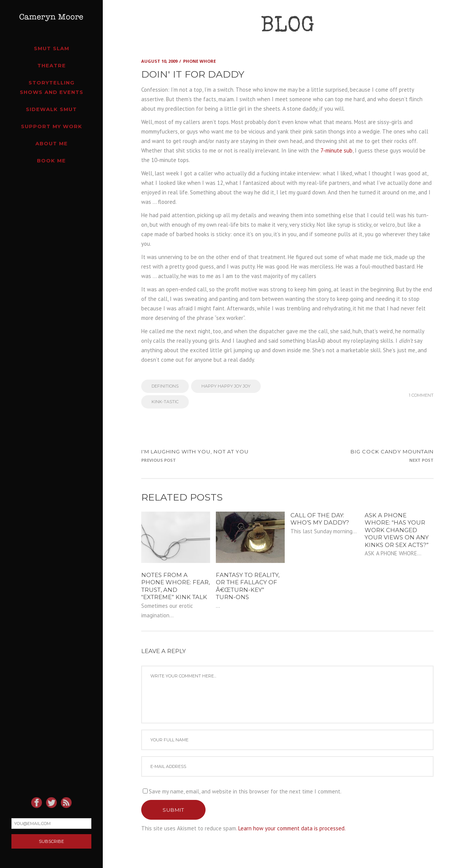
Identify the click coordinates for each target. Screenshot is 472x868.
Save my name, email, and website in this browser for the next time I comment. (245, 791)
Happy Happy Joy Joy (226, 386)
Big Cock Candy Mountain (392, 451)
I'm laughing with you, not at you (195, 451)
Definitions (165, 386)
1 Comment (421, 395)
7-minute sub (336, 150)
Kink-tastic (165, 402)
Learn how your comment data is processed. (292, 828)
